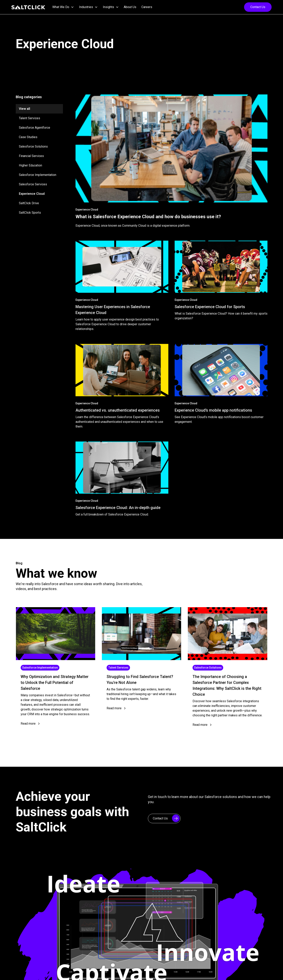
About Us (130, 7)
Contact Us (258, 7)
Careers (147, 7)
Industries (86, 7)
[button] (63, 7)
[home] (28, 7)
